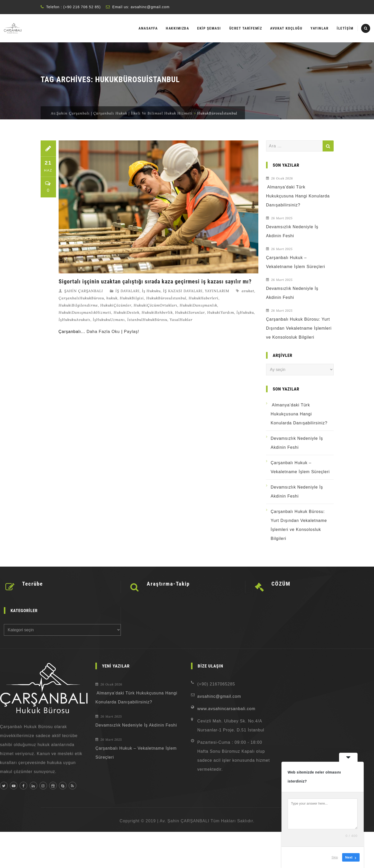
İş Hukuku (151, 291)
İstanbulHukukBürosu (147, 320)
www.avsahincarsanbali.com (226, 709)
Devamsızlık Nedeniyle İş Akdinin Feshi (292, 231)
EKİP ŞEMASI (209, 28)
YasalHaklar (181, 320)
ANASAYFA (148, 28)
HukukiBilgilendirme (78, 305)
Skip (335, 857)
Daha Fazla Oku (103, 332)
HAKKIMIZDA (177, 28)
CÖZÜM (281, 584)
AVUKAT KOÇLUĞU (286, 28)
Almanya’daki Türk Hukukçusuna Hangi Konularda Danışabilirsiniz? (298, 196)
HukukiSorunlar (190, 312)
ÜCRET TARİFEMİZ (246, 28)
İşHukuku (245, 312)
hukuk (112, 298)
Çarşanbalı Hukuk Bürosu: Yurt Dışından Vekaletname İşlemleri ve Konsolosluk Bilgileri (299, 328)
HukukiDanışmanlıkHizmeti (85, 312)
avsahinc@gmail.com (150, 7)
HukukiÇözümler (116, 305)
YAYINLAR (320, 28)
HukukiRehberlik (157, 312)
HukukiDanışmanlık (198, 305)
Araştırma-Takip (168, 584)
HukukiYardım (221, 312)
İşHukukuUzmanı (109, 320)
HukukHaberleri (204, 298)
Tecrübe (33, 584)
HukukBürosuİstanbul (166, 298)
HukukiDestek (126, 312)
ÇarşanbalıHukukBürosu (81, 298)
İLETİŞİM (345, 28)
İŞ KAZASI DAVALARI (183, 291)
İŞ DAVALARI (127, 291)
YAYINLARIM (217, 291)
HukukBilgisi (132, 298)
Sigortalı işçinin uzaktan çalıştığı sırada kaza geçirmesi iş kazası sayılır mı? (155, 282)
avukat (248, 291)
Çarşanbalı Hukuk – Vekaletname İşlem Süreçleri (296, 262)
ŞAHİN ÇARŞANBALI (84, 291)
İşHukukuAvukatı (75, 320)
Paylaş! (131, 332)
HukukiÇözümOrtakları (156, 305)
